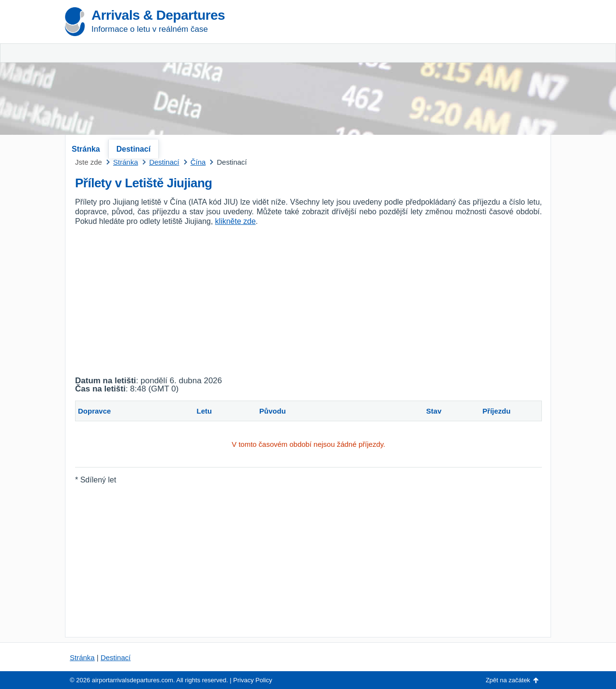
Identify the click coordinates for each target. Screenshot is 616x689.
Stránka (86, 149)
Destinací (134, 149)
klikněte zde (236, 221)
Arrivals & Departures (158, 15)
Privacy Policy (253, 680)
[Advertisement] (438, 72)
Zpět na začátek (508, 680)
